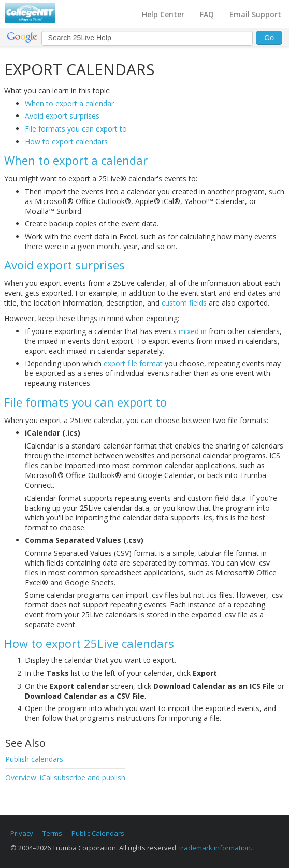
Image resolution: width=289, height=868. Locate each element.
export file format (133, 363)
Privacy (22, 833)
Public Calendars (98, 833)
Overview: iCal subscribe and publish (65, 778)
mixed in (193, 331)
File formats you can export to (76, 129)
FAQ (207, 14)
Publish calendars (34, 759)
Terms (52, 833)
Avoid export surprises (62, 116)
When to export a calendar (69, 103)
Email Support (255, 14)
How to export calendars (66, 142)
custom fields (184, 303)
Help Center (163, 14)
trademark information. (216, 848)
